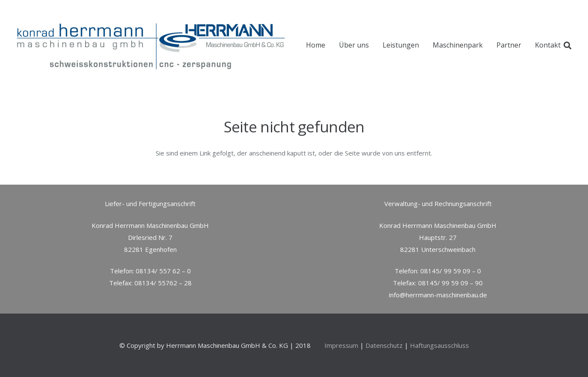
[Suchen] (567, 45)
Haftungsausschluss (440, 345)
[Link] (153, 45)
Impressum (341, 345)
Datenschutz (384, 345)
